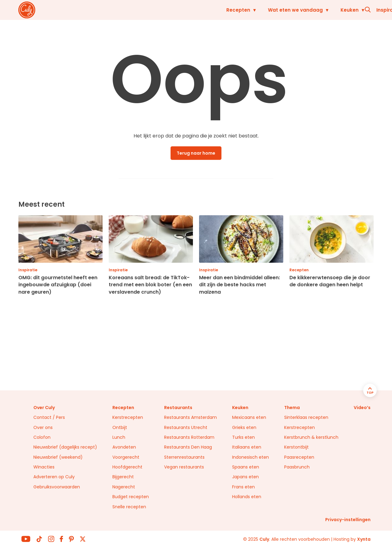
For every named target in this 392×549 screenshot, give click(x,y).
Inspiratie (287, 10)
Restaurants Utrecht (186, 427)
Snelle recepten (129, 507)
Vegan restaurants (184, 467)
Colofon (42, 437)
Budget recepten (131, 497)
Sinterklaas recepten (306, 417)
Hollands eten (247, 497)
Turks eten (243, 437)
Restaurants (331, 10)
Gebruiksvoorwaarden (57, 487)
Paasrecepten (299, 457)
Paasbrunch (297, 467)
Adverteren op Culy (54, 477)
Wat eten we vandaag (194, 10)
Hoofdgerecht (127, 467)
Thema (292, 408)
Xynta (364, 539)
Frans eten (243, 487)
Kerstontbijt (296, 447)
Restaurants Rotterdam (189, 437)
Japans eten (245, 477)
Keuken (248, 10)
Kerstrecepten (128, 417)
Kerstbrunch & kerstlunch (311, 437)
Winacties (44, 467)
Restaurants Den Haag (188, 447)
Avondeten (124, 447)
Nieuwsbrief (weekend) (58, 457)
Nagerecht (124, 487)
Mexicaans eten (249, 417)
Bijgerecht (123, 477)
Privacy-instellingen (348, 520)
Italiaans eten (247, 447)
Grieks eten (244, 427)
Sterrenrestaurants (184, 457)
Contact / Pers (49, 417)
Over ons (43, 427)
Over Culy (44, 408)
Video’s (362, 408)
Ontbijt (120, 427)
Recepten (137, 10)
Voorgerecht (126, 457)
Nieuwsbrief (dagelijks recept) (65, 447)
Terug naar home (196, 153)
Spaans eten (246, 467)
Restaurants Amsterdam (190, 417)
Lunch (119, 437)
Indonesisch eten (251, 457)
